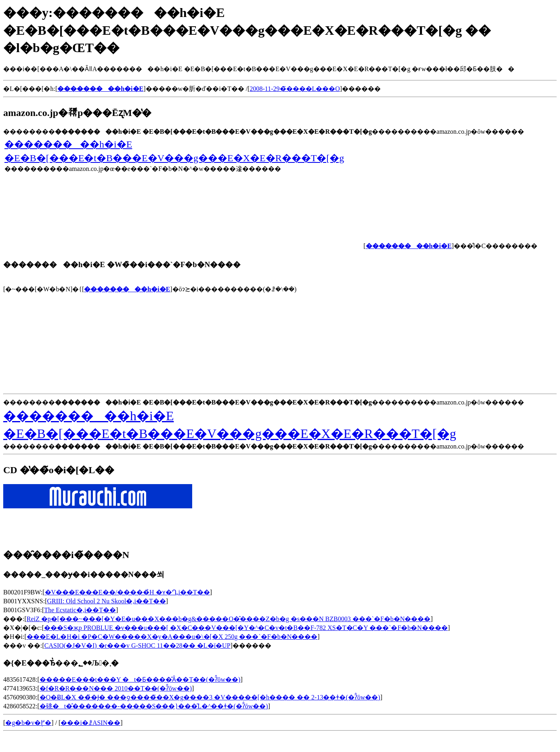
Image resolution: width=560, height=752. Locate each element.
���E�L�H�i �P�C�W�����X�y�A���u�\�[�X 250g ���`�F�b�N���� (172, 637)
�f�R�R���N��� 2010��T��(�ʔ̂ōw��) (116, 688)
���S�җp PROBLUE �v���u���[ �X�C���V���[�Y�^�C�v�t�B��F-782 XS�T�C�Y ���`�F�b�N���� (246, 628)
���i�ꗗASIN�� (90, 723)
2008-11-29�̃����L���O (295, 89)
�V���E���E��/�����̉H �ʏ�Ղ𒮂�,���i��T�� (127, 592)
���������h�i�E (127, 289)
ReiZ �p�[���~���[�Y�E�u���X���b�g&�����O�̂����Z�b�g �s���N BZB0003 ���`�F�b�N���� (229, 619)
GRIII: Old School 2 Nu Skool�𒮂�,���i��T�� (106, 601)
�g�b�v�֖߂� (28, 723)
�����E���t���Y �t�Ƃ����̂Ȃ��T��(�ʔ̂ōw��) (140, 679)
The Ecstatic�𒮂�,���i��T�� (80, 610)
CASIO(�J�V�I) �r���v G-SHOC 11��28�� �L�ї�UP (137, 646)
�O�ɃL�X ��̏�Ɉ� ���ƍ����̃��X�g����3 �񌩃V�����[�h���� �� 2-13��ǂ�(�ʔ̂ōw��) (210, 697)
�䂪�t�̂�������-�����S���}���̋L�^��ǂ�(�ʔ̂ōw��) (154, 706)
